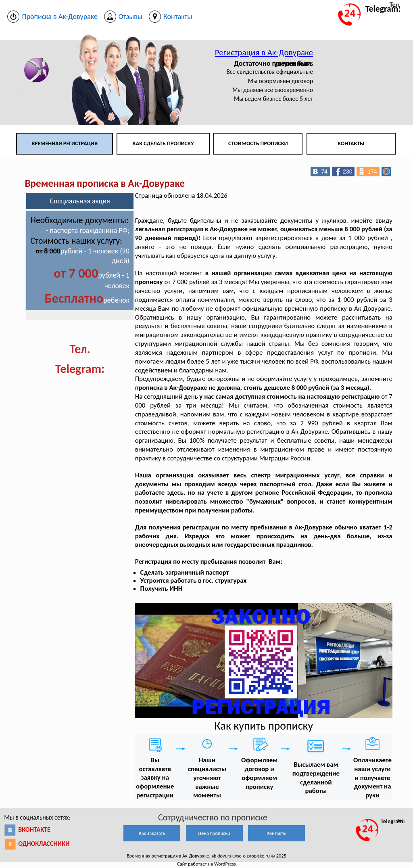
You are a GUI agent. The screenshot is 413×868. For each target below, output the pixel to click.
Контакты (351, 143)
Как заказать (152, 833)
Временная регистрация (65, 143)
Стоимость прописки (258, 143)
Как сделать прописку (163, 143)
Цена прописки (214, 833)
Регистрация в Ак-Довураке (264, 52)
